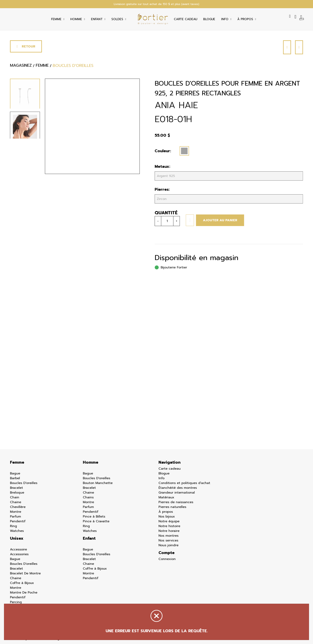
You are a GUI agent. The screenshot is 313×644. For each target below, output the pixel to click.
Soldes (117, 19)
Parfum (15, 517)
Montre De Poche (24, 593)
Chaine (16, 502)
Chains (88, 497)
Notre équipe (169, 521)
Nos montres (168, 536)
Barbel (15, 478)
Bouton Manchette (98, 483)
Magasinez (21, 67)
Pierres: (161, 189)
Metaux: (161, 166)
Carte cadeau (186, 19)
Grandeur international (177, 493)
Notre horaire (169, 531)
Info (225, 19)
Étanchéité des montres (178, 488)
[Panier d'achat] (302, 17)
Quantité (165, 213)
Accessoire (18, 549)
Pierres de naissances (176, 502)
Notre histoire (169, 526)
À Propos (245, 19)
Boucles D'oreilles (24, 483)
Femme (56, 19)
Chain (15, 497)
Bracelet (16, 488)
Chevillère (18, 507)
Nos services (168, 540)
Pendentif (18, 521)
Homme (76, 19)
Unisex (17, 538)
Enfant (97, 19)
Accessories (19, 554)
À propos (166, 512)
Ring (13, 526)
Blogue (209, 19)
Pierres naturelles (172, 507)
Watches (17, 531)
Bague (15, 473)
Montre (16, 512)
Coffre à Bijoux (22, 583)
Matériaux (166, 497)
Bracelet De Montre (25, 573)
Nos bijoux (167, 517)
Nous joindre (168, 545)
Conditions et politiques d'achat (184, 483)
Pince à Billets (94, 517)
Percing (16, 602)
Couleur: (162, 151)
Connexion (167, 559)
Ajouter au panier (219, 220)
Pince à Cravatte (96, 521)
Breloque (17, 493)
